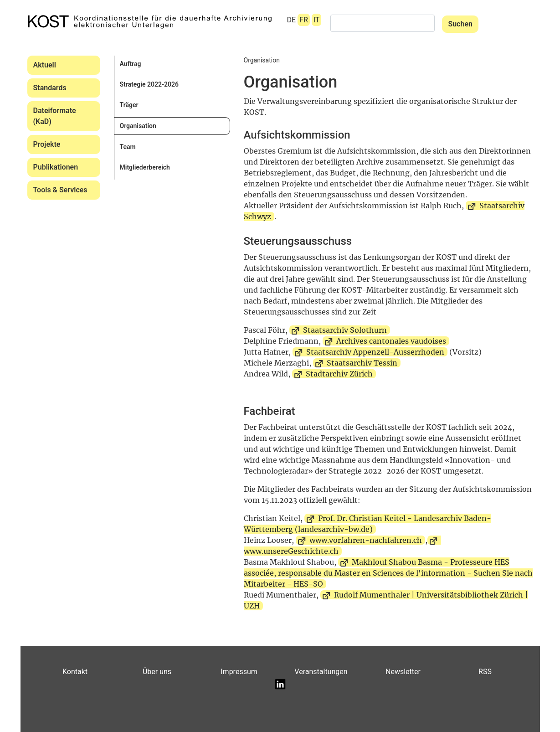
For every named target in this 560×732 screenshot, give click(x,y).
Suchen (460, 24)
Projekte (47, 144)
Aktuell (45, 65)
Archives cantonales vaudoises (391, 341)
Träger (129, 105)
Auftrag (131, 64)
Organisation (138, 126)
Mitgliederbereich (145, 167)
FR (304, 20)
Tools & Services (60, 190)
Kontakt (75, 672)
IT (317, 20)
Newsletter (403, 672)
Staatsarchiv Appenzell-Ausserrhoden (375, 352)
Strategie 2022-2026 (149, 84)
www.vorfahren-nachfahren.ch (366, 540)
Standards (50, 88)
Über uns (157, 672)
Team (128, 147)
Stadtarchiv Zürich (339, 374)
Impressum (239, 672)
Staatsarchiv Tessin (362, 363)
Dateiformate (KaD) (55, 116)
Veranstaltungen (321, 672)
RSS (485, 672)
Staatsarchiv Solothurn (345, 330)
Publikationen (56, 167)
